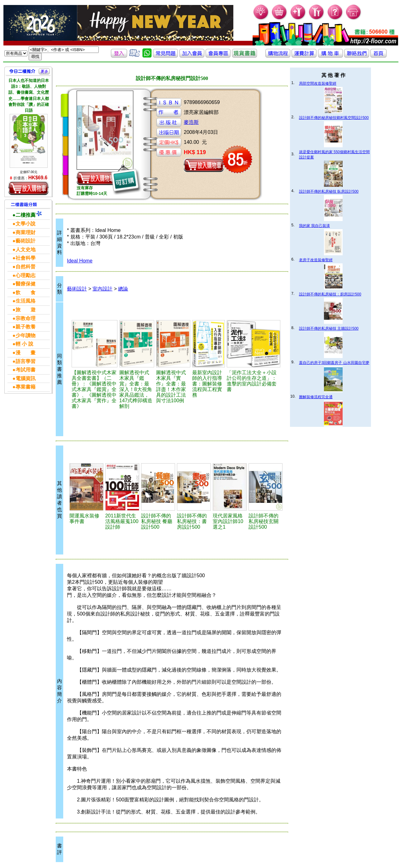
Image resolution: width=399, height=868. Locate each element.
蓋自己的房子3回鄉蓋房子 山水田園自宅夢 (334, 363)
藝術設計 (77, 289)
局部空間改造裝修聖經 (318, 83)
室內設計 (102, 289)
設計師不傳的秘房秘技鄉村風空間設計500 (334, 118)
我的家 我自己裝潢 (314, 226)
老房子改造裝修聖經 (316, 260)
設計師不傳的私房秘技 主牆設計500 (329, 328)
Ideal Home (80, 261)
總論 (123, 289)
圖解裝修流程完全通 (316, 397)
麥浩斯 (191, 122)
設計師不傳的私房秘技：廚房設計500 (330, 294)
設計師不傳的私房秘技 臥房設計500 (329, 191)
